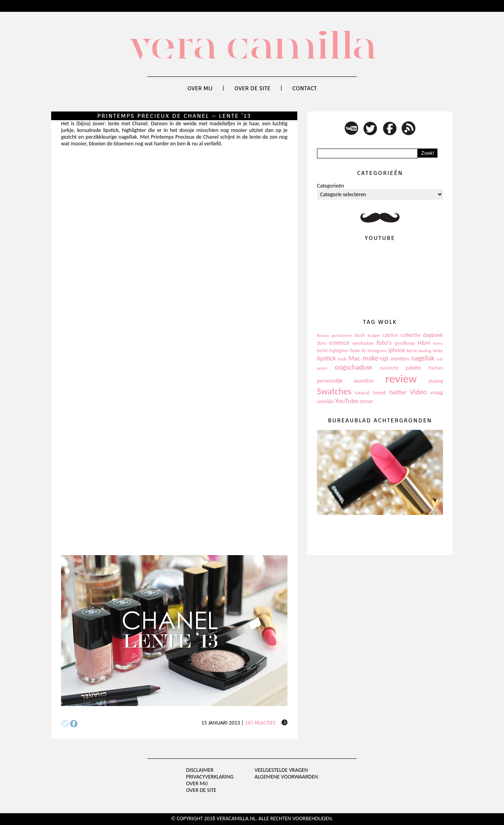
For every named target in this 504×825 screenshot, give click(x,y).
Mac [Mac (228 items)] (354, 358)
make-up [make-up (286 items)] (375, 358)
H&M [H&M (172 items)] (424, 343)
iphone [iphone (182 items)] (397, 350)
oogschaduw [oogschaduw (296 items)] (353, 367)
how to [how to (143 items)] (358, 350)
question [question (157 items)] (364, 381)
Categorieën (331, 186)
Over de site (252, 88)
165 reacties (260, 723)
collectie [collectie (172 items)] (410, 335)
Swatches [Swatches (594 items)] (334, 391)
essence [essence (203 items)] (339, 343)
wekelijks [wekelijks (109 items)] (325, 401)
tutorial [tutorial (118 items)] (362, 393)
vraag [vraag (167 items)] (436, 392)
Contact (304, 88)
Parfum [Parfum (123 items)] (436, 368)
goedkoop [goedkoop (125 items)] (405, 343)
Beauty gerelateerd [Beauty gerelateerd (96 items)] (334, 335)
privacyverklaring (210, 777)
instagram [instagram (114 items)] (377, 351)
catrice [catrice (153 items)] (390, 335)
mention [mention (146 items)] (399, 359)
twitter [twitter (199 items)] (398, 392)
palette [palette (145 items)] (413, 368)
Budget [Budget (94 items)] (374, 335)
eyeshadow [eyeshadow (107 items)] (363, 343)
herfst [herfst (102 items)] (322, 351)
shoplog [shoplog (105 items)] (436, 381)
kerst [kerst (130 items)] (412, 350)
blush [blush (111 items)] (360, 335)
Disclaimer (200, 770)
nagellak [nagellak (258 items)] (423, 358)
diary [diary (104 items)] (321, 343)
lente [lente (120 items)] (438, 350)
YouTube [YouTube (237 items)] (347, 401)
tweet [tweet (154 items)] (379, 393)
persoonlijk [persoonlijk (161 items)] (330, 381)
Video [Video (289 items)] (418, 392)
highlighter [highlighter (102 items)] (339, 351)
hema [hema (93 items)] (438, 343)
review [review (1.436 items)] (401, 379)
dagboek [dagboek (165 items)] (433, 335)
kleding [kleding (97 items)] (425, 351)
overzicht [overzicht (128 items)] (389, 368)
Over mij (200, 88)
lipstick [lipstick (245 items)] (326, 358)
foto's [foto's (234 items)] (384, 343)
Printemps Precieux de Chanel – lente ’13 (174, 116)
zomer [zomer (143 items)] (366, 401)
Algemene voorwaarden (286, 777)
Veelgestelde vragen (281, 770)
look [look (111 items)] (342, 359)
